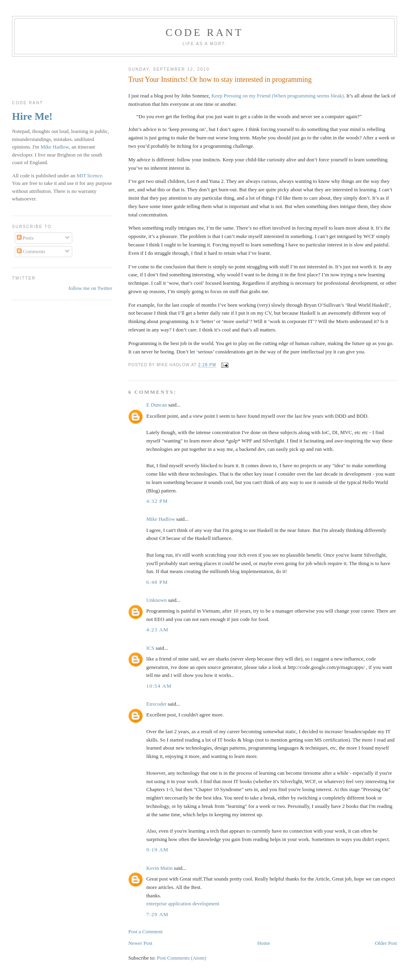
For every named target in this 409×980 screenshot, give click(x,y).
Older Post (386, 943)
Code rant (205, 33)
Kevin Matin (159, 868)
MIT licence (89, 176)
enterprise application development (183, 904)
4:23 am (157, 630)
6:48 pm (157, 582)
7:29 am (157, 914)
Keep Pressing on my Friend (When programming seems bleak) (277, 96)
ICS (150, 648)
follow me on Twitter (90, 288)
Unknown (156, 600)
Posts (25, 238)
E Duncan (157, 405)
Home (264, 943)
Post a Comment (145, 931)
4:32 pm (157, 501)
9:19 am (157, 850)
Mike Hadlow (161, 519)
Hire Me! (32, 116)
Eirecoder (156, 704)
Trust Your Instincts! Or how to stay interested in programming (220, 79)
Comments (31, 251)
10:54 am (159, 686)
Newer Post (140, 943)
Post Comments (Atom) (182, 958)
